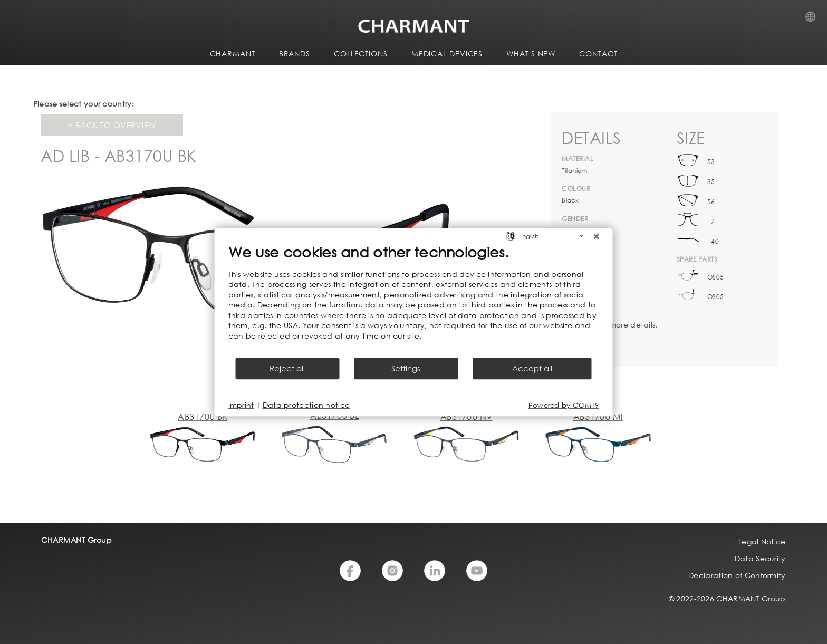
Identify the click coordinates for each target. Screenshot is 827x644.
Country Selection (814, 20)
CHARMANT (233, 54)
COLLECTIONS (361, 54)
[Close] (597, 236)
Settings (406, 368)
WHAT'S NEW (531, 54)
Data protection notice (306, 405)
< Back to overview (112, 125)
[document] (414, 300)
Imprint (241, 405)
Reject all (287, 368)
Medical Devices (447, 54)
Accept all (532, 368)
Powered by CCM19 (564, 405)
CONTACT (598, 54)
